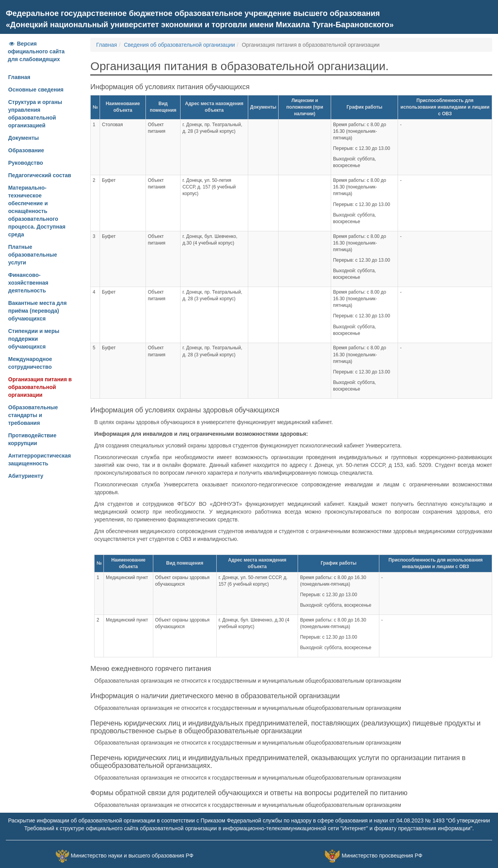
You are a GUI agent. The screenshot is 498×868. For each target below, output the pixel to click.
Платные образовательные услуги (32, 255)
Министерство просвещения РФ (382, 856)
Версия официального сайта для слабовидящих (36, 51)
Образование (26, 150)
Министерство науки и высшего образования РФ (132, 856)
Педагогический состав (40, 175)
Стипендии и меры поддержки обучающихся (34, 339)
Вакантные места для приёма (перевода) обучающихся (37, 311)
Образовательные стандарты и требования (33, 415)
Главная (19, 77)
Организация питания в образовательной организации (40, 387)
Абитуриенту (26, 476)
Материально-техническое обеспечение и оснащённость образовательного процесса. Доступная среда (37, 211)
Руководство (26, 163)
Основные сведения (36, 90)
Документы (24, 138)
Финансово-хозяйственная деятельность (28, 283)
